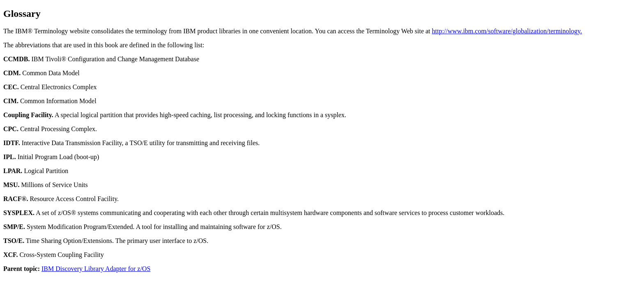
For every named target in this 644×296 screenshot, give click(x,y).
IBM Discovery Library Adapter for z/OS (96, 269)
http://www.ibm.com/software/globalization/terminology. (507, 31)
